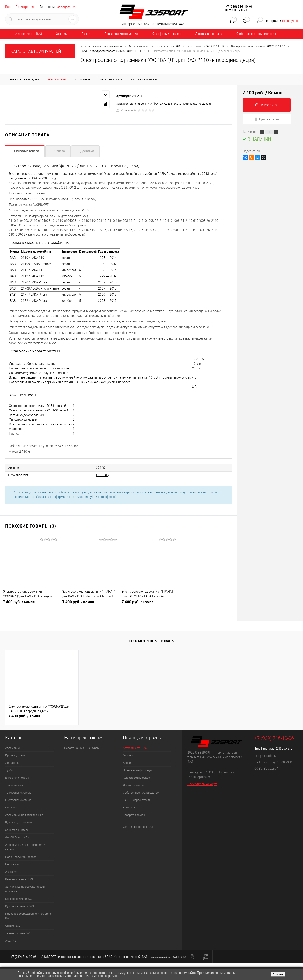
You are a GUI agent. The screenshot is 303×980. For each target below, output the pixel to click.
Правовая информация (121, 34)
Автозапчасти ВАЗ (29, 34)
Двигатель (12, 763)
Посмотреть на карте (202, 784)
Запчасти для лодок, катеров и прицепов (25, 889)
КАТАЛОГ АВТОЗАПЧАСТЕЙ (36, 51)
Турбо (9, 770)
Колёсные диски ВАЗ (19, 899)
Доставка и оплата (209, 34)
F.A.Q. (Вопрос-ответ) (136, 800)
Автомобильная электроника (24, 815)
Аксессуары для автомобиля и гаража (25, 847)
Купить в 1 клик (267, 119)
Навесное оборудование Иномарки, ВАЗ (28, 916)
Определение (66, 7)
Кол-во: (253, 132)
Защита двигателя (17, 830)
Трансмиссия (14, 785)
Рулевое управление (19, 822)
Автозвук (11, 872)
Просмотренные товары (152, 641)
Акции (86, 34)
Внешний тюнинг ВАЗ (19, 879)
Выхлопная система (18, 800)
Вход (9, 7)
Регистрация (25, 7)
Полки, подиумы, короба (21, 857)
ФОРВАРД (103, 475)
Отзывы (62, 34)
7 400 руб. (30, 604)
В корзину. (267, 105)
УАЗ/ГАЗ (11, 941)
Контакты (129, 807)
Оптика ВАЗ (13, 926)
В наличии (257, 139)
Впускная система (17, 778)
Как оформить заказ (167, 34)
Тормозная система (18, 793)
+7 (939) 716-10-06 (239, 6)
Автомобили (13, 748)
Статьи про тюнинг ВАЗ (138, 827)
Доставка (87, 151)
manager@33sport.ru (278, 749)
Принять (278, 974)
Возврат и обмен (134, 815)
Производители (15, 755)
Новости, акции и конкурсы (82, 748)
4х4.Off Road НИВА (17, 837)
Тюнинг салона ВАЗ (18, 933)
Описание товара (27, 151)
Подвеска (12, 807)
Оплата (60, 151)
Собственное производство (256, 34)
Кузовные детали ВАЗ (19, 906)
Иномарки (12, 864)
